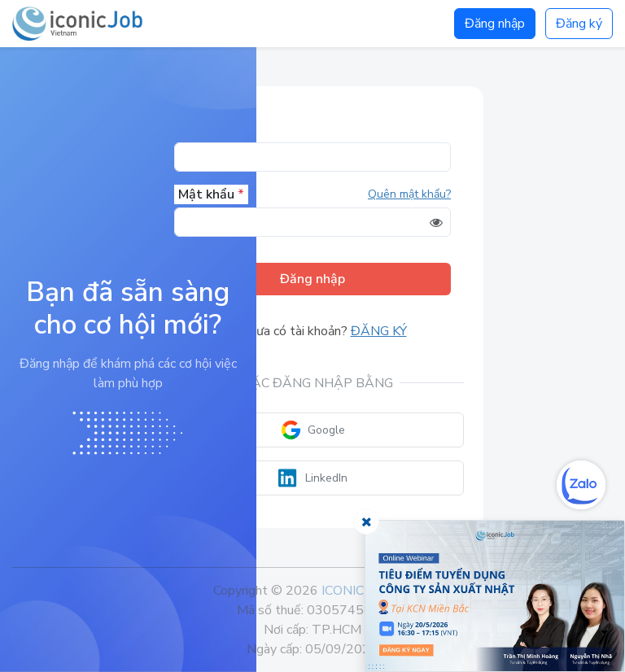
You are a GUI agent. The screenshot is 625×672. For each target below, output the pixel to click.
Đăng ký (579, 24)
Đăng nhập (495, 24)
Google (313, 430)
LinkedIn (313, 478)
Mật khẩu (211, 194)
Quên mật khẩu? (409, 194)
